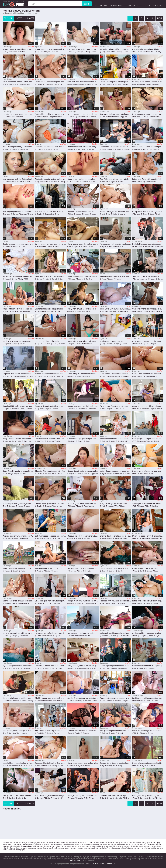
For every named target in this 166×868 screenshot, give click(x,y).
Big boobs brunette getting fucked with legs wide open (51, 179)
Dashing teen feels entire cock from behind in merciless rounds (83, 179)
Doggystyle (13, 84)
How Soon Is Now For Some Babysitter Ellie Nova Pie (51, 276)
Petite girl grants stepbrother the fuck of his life (148, 439)
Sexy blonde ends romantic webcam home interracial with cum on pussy (18, 601)
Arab (103, 506)
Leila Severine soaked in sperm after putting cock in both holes (51, 82)
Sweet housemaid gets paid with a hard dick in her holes (51, 244)
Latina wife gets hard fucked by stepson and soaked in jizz (148, 601)
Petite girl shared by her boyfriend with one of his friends (51, 114)
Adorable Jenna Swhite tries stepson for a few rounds (51, 406)
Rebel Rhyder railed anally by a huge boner (148, 568)
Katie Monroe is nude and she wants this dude (148, 341)
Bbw (136, 474)
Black (12, 117)
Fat (152, 311)
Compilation (24, 636)
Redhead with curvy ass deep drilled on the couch (115, 601)
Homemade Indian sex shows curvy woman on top (83, 147)
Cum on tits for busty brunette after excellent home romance (115, 763)
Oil (122, 247)
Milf (117, 247)
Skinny (93, 52)
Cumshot (80, 344)
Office (156, 701)
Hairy (21, 279)
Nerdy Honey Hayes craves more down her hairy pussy (115, 341)
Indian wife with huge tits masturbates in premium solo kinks (148, 731)
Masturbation (106, 117)
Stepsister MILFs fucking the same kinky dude (51, 633)
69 (70, 247)
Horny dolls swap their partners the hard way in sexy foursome (51, 731)
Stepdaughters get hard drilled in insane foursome (115, 666)
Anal (6, 117)
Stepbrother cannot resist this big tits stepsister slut (148, 763)
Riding (94, 668)
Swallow (22, 84)
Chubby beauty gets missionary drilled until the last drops (83, 471)
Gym (158, 636)
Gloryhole (151, 668)
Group (152, 214)
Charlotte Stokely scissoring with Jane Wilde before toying (51, 471)
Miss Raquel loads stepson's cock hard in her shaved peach (51, 49)
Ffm (114, 52)
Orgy (157, 149)
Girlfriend (85, 182)
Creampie (48, 84)
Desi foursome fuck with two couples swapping (148, 147)
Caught (117, 344)
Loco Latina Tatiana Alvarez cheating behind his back (115, 147)
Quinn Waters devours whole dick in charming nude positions (51, 147)
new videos (116, 4)
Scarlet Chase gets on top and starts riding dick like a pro (83, 698)
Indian (151, 149)
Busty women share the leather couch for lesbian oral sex (83, 244)
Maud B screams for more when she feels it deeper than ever (18, 82)
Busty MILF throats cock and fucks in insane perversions (51, 666)
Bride (39, 376)
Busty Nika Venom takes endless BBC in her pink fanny (83, 341)
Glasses (120, 311)
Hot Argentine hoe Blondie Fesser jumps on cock (83, 568)
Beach (72, 636)
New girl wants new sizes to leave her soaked (18, 795)
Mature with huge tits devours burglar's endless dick (51, 795)
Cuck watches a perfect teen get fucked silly (83, 49)
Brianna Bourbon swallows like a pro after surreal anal (115, 536)
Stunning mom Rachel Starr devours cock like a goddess (148, 82)
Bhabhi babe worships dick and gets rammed (83, 406)
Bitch (136, 701)
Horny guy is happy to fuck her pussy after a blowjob (18, 698)
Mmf (87, 52)
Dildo (28, 182)
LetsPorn (31, 47)
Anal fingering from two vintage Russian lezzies (18, 212)
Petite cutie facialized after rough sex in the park (18, 568)
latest (19, 18)
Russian (47, 766)
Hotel (19, 52)
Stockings (59, 376)
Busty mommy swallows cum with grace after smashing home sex (83, 666)
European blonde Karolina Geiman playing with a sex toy (51, 763)
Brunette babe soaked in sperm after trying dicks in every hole (83, 731)
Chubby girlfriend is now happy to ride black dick (148, 309)
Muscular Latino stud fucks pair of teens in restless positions (115, 49)
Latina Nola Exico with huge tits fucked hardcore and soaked (148, 179)
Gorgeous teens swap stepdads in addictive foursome (115, 698)
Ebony (145, 214)
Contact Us (110, 864)
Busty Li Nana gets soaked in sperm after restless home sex (148, 244)
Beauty (7, 149)
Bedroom (142, 52)
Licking (122, 214)
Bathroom (109, 376)
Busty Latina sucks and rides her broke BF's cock (18, 439)
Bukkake (137, 214)
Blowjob (55, 52)
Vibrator (60, 474)
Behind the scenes (141, 279)
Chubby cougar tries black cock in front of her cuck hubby (51, 698)
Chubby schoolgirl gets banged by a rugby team (83, 439)
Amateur (12, 52)
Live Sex (146, 4)
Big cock (40, 52)
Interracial (20, 117)
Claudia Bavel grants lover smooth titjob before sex (51, 503)
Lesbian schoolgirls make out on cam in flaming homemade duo (148, 698)
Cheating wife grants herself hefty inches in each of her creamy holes (148, 49)
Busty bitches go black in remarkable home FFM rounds (115, 503)
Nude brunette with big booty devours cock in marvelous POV (83, 212)
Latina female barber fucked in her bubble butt (51, 341)
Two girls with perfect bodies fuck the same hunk (115, 731)
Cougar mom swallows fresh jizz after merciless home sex (83, 601)
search (87, 4)
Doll (61, 117)
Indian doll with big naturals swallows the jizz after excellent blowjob (115, 633)
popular (8, 18)
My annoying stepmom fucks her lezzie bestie (18, 666)
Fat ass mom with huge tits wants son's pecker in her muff (115, 244)
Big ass (104, 149)
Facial (79, 506)
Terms (88, 864)
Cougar (86, 603)
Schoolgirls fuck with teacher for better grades (148, 503)
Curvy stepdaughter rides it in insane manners (148, 406)
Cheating (127, 149)
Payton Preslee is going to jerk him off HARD (51, 568)
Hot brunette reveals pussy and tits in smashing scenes (83, 633)
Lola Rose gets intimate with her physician (51, 601)
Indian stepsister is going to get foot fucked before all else (18, 503)
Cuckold (55, 701)
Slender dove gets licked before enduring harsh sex (115, 212)
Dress (57, 214)
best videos (101, 4)
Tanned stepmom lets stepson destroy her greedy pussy (115, 439)
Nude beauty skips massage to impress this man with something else (18, 731)
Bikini (71, 214)
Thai (95, 84)
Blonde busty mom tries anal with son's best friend (83, 114)
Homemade (90, 149)
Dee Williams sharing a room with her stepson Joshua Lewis (115, 179)
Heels (157, 84)
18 (5, 52)
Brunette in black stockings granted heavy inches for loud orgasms (51, 309)
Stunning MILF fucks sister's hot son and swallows (18, 406)
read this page (75, 860)
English (158, 4)
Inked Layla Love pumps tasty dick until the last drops (115, 309)
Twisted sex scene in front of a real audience (51, 374)
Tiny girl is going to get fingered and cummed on (148, 276)
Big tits (48, 52)
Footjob (124, 344)
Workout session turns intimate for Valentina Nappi (18, 536)
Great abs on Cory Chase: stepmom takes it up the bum (115, 406)
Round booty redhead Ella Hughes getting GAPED (148, 666)
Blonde (72, 52)
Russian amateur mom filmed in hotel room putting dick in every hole (18, 49)
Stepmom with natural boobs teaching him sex (18, 374)
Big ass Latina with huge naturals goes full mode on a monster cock (18, 276)
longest (30, 18)
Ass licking (8, 474)
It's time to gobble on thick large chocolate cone (148, 536)
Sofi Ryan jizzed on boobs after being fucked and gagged (51, 536)
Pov (25, 52)
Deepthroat (58, 84)
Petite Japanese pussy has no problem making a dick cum (148, 114)
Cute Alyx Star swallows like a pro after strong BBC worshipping (115, 795)
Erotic (108, 214)
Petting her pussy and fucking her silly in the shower (148, 795)
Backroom (40, 539)
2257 (102, 864)
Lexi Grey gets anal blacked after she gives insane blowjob (18, 114)
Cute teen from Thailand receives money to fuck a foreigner (83, 82)
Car (13, 441)
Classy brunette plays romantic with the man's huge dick (115, 568)
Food (151, 84)
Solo (61, 766)
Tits (53, 474)
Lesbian (23, 214)
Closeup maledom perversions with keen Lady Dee (83, 536)
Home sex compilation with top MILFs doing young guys (18, 633)
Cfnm (53, 668)
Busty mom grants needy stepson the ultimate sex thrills (83, 309)
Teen (126, 52)
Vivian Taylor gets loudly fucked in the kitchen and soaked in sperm (18, 147)
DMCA (95, 864)
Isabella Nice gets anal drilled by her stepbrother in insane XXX (18, 763)
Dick (86, 474)
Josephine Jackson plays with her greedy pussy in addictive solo (115, 114)
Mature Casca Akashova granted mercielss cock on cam (115, 471)
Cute (62, 279)
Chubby (158, 52)
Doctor (47, 603)
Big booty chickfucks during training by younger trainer (148, 633)
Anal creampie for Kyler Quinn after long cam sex (18, 179)
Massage (80, 52)
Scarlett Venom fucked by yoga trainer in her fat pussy (148, 471)
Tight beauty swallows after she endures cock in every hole (115, 276)
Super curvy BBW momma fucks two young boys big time (83, 374)
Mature (87, 668)
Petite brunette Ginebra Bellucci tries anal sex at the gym (51, 439)
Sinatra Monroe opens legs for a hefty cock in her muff (18, 244)
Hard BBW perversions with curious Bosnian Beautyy (18, 341)
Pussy (115, 117)
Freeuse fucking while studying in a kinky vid (115, 82)
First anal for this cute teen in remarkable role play (51, 212)
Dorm (108, 52)
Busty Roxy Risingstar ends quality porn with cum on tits (18, 471)
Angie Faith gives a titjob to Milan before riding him (18, 309)
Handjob (150, 441)
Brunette (150, 52)
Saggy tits (123, 117)
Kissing (115, 214)
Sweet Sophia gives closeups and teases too (83, 276)
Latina (94, 214)
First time (155, 506)
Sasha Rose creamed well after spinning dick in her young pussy (148, 374)
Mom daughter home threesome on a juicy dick (83, 503)
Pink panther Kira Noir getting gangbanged (148, 212)
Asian (144, 117)
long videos (132, 4)
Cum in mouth (25, 149)
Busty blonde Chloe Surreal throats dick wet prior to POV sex (115, 374)
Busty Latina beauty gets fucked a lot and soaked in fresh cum (83, 763)
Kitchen (29, 409)
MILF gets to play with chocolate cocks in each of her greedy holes (83, 795)
